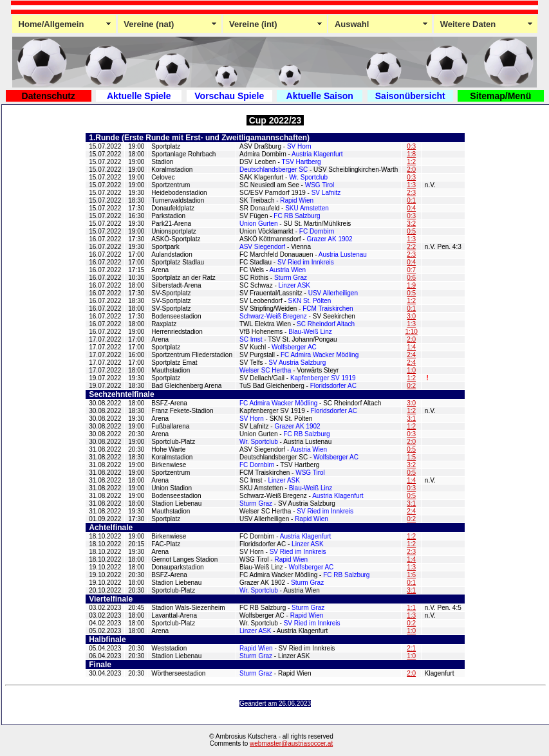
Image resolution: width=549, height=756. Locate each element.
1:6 (411, 575)
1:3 (411, 185)
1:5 (411, 457)
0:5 (411, 231)
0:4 (411, 208)
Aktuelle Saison (320, 96)
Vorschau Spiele (229, 96)
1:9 (411, 285)
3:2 (411, 224)
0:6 (411, 278)
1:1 (411, 608)
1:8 (411, 154)
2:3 (411, 193)
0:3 (411, 146)
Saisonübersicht (410, 96)
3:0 (411, 316)
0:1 (411, 200)
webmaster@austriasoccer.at (291, 743)
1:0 (411, 370)
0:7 (411, 270)
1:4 (411, 347)
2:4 (411, 355)
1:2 (411, 162)
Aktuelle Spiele (139, 96)
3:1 (411, 419)
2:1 (411, 648)
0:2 (411, 386)
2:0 (411, 170)
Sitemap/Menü (500, 96)
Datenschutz (49, 96)
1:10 (411, 332)
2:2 (411, 247)
